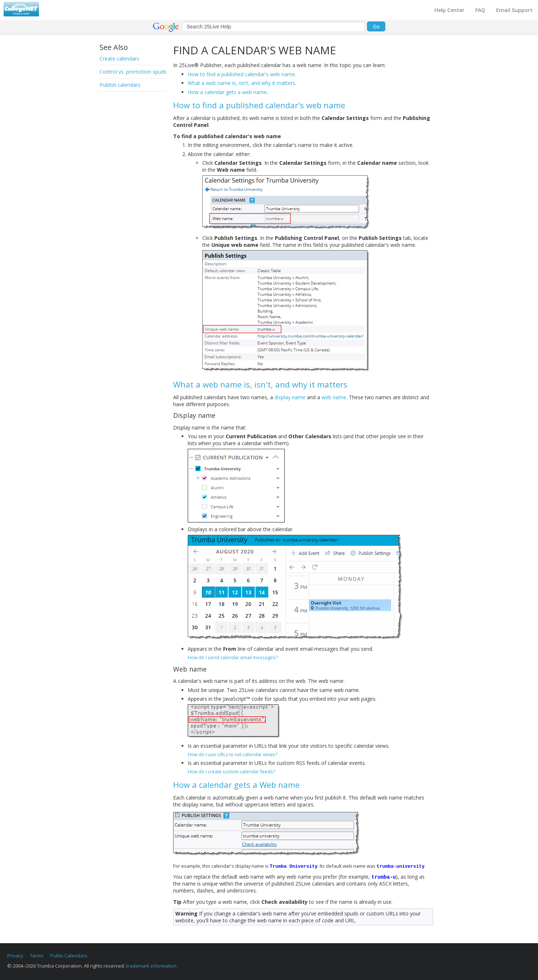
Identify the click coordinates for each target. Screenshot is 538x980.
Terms (37, 956)
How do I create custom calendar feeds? (231, 771)
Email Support (514, 10)
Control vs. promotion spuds (133, 72)
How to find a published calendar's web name (241, 74)
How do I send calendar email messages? (233, 657)
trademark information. (152, 966)
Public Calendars (69, 956)
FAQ (480, 10)
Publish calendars (120, 85)
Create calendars (119, 59)
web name (334, 397)
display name (290, 397)
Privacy (15, 956)
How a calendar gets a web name (227, 92)
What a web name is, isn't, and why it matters (241, 83)
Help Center (449, 10)
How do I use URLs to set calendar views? (233, 754)
